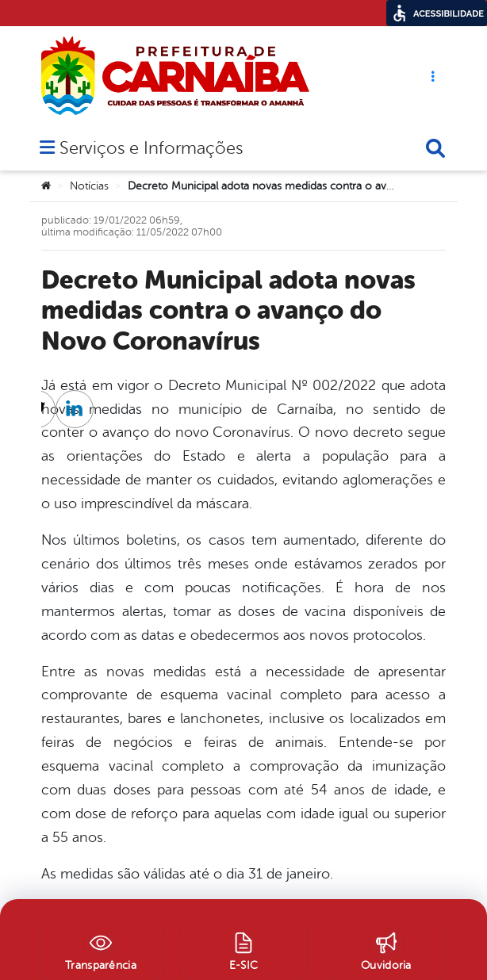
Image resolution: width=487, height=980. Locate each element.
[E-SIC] (243, 949)
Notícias (89, 186)
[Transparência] (101, 949)
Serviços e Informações (151, 149)
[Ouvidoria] (386, 949)
